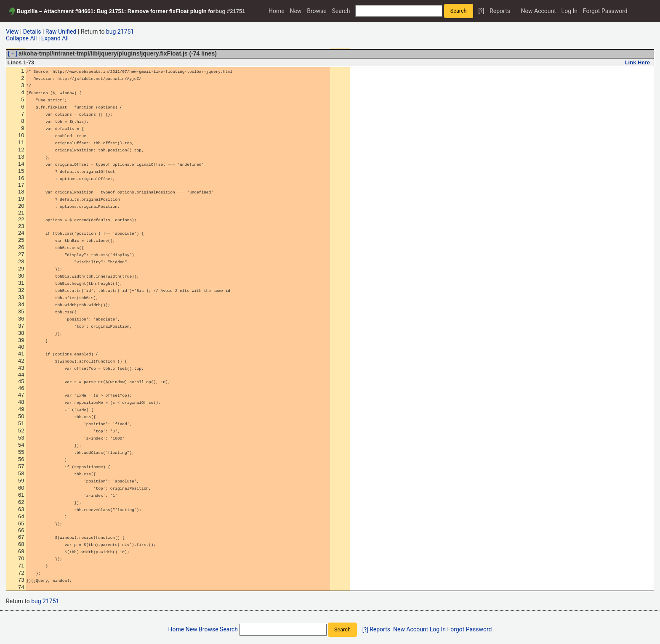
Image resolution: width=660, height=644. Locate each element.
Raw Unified (61, 32)
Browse (317, 11)
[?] (481, 11)
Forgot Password (605, 11)
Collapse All (21, 38)
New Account (539, 11)
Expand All (55, 38)
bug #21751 (230, 11)
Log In (570, 11)
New (295, 11)
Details (32, 32)
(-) (13, 54)
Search (341, 11)
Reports (500, 11)
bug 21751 (120, 32)
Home (277, 11)
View (12, 32)
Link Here (637, 64)
